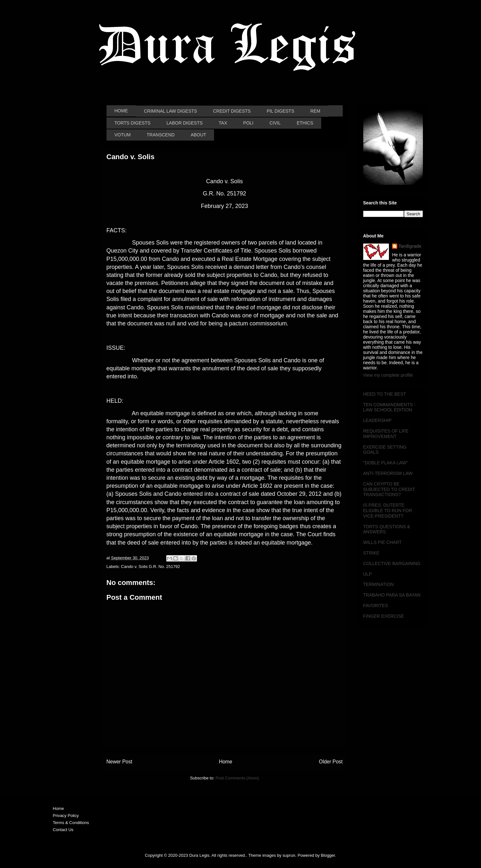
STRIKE (371, 553)
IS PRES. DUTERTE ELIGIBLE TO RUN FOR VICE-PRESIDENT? (388, 511)
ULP (368, 574)
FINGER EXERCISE (384, 616)
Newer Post (120, 762)
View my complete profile (388, 375)
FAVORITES (376, 606)
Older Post (331, 762)
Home (226, 762)
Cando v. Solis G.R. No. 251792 (150, 567)
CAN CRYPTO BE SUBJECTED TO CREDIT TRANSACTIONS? (389, 489)
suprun (289, 855)
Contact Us (63, 830)
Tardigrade (410, 246)
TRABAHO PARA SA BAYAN (392, 595)
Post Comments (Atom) (237, 778)
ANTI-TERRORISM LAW (388, 473)
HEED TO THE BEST (385, 394)
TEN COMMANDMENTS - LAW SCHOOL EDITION (389, 407)
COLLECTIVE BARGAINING (392, 563)
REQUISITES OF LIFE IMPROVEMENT (386, 434)
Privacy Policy (66, 816)
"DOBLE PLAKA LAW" (386, 463)
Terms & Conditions (71, 823)
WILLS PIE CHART (382, 542)
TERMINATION (378, 584)
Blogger (328, 855)
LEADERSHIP (378, 420)
